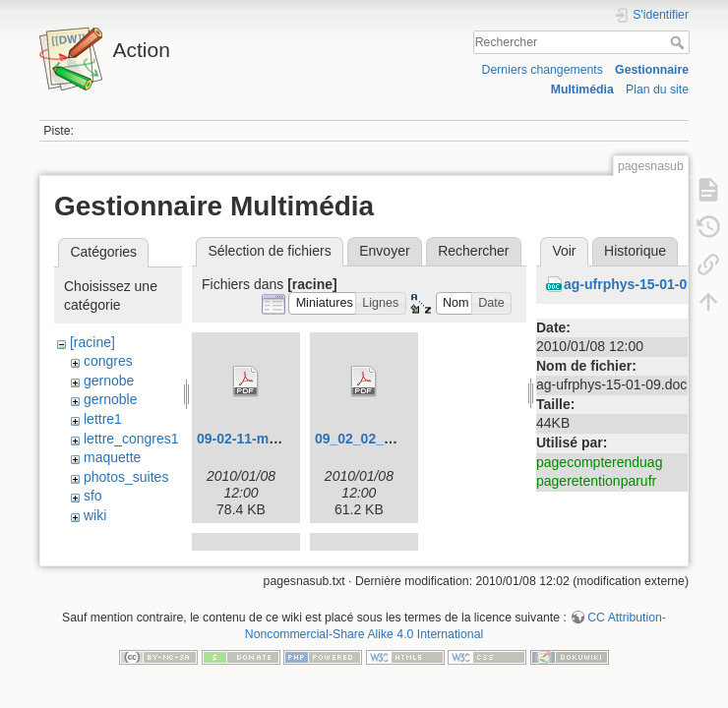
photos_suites (126, 477)
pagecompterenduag (599, 462)
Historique (635, 251)
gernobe (109, 381)
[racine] (92, 342)
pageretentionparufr (596, 481)
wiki (95, 515)
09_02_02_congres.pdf (389, 439)
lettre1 (103, 419)
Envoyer (384, 251)
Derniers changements (543, 70)
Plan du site (657, 89)
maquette (112, 457)
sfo (93, 496)
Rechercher (679, 42)
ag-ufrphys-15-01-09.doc (643, 284)
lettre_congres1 (131, 439)
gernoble (111, 399)
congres (108, 361)
